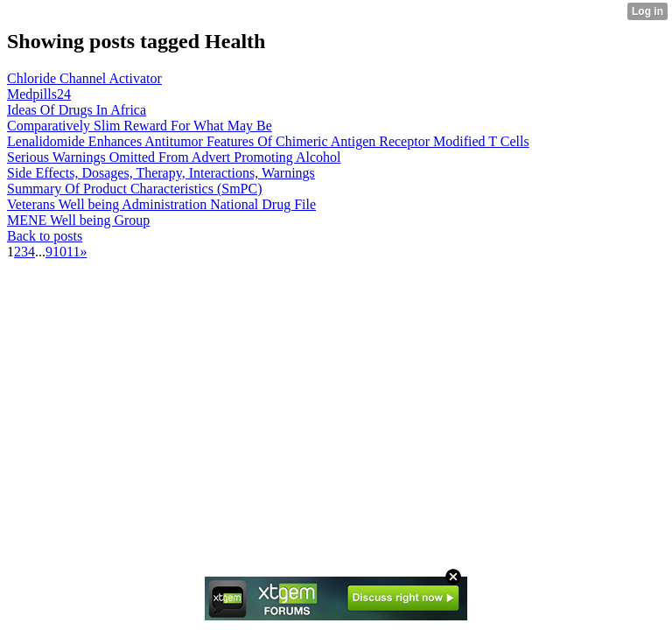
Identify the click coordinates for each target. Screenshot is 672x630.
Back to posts (45, 236)
